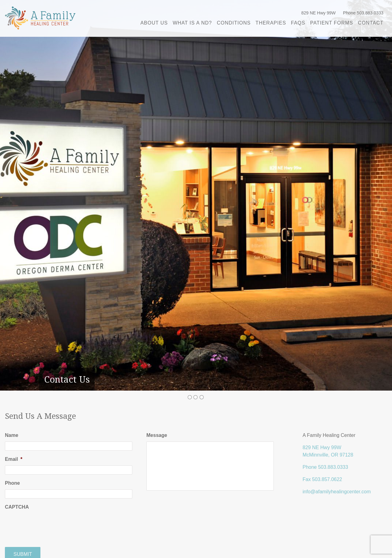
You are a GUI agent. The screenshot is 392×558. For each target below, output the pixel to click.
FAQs (298, 23)
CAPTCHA (17, 507)
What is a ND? (192, 23)
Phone (12, 483)
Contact (371, 23)
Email (14, 459)
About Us (154, 23)
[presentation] (51, 525)
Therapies (271, 23)
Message (157, 435)
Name (12, 435)
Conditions (234, 23)
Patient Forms (332, 23)
